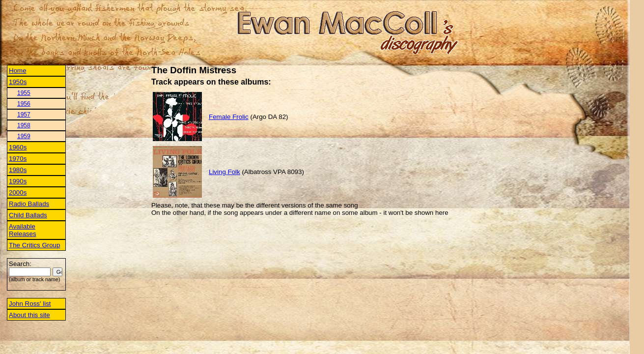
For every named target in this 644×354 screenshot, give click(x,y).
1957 (24, 115)
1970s (18, 159)
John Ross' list (30, 304)
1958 (24, 125)
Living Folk (224, 172)
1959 (24, 136)
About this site (29, 315)
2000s (18, 192)
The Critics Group (34, 245)
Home (18, 71)
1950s (18, 82)
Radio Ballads (29, 204)
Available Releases (23, 230)
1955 (24, 93)
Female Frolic (229, 117)
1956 (24, 104)
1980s (18, 170)
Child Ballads (28, 215)
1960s (18, 147)
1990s (18, 181)
